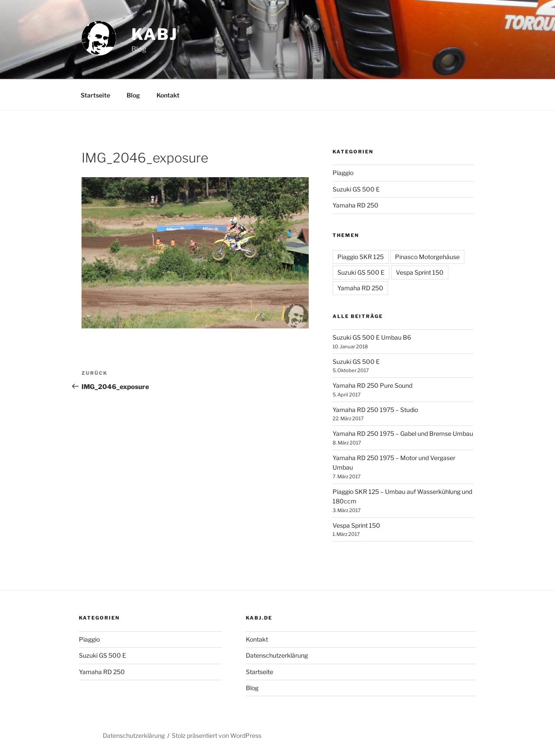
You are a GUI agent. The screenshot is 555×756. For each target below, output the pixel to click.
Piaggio (343, 173)
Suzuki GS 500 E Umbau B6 (372, 337)
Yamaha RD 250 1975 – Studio (375, 410)
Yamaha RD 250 (356, 205)
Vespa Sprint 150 (420, 272)
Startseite (95, 95)
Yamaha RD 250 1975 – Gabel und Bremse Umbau (403, 433)
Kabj (155, 34)
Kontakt (168, 95)
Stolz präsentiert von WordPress (217, 735)
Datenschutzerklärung (277, 655)
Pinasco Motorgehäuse (427, 257)
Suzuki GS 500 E (356, 189)
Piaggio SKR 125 (361, 257)
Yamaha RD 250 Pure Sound (372, 385)
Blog (133, 95)
